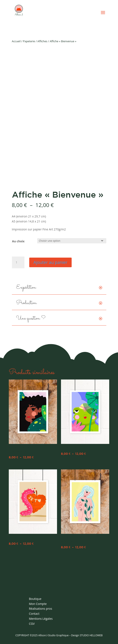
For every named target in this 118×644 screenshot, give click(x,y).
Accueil (16, 41)
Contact (34, 614)
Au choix (18, 241)
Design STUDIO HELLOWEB (87, 635)
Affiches (42, 41)
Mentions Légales (41, 619)
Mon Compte (38, 604)
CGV (32, 624)
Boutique (35, 599)
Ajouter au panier (50, 262)
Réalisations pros (40, 609)
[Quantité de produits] (18, 262)
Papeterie (29, 41)
